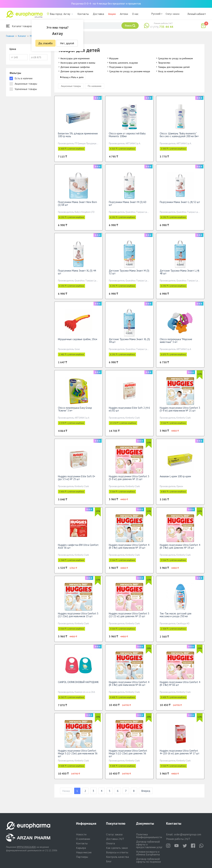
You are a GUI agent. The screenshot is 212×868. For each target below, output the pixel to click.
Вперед (146, 793)
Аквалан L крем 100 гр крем (175, 478)
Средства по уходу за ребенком (175, 58)
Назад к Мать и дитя (73, 79)
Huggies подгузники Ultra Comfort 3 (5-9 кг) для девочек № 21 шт (129, 480)
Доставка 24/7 (115, 839)
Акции (112, 14)
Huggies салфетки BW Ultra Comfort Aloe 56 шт (78, 548)
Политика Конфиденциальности (149, 836)
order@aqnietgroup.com (188, 834)
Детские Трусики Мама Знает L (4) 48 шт (179, 274)
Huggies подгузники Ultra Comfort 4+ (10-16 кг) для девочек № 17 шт (180, 754)
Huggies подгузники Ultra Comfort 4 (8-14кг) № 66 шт (180, 686)
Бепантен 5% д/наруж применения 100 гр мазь (78, 137)
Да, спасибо (45, 43)
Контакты (83, 14)
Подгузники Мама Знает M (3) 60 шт (127, 205)
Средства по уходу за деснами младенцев (132, 71)
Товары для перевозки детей (174, 67)
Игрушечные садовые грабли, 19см (78, 341)
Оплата (110, 843)
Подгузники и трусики (121, 67)
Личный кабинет (197, 14)
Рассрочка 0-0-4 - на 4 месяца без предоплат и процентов (106, 3)
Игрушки (114, 58)
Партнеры (82, 857)
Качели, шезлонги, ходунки (124, 63)
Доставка (98, 14)
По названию (95, 88)
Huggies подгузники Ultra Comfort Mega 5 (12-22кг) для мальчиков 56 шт (78, 755)
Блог (109, 861)
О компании (83, 839)
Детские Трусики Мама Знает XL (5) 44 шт (129, 343)
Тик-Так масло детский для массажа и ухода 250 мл (176, 617)
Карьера (81, 848)
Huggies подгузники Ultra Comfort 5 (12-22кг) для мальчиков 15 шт (78, 617)
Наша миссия (84, 852)
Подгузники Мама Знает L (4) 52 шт (180, 204)
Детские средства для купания (77, 71)
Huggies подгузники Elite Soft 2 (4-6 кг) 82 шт (129, 411)
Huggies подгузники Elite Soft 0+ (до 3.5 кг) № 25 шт (77, 480)
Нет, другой (67, 43)
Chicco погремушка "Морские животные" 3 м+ (176, 343)
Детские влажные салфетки (75, 67)
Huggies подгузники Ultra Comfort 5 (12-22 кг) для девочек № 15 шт (129, 617)
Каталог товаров (19, 26)
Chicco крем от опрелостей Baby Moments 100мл (127, 137)
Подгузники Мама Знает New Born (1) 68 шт (77, 205)
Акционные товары (71, 88)
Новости (81, 834)
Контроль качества (117, 857)
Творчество (164, 63)
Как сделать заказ (117, 848)
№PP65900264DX (26, 847)
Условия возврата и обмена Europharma (148, 853)
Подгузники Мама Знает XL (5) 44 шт (77, 274)
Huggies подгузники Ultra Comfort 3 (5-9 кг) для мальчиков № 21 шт (180, 411)
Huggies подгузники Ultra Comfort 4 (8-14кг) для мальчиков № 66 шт (129, 686)
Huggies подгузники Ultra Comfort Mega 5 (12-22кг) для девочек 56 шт (128, 755)
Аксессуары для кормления (75, 58)
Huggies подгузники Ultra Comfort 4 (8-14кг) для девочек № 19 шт (180, 548)
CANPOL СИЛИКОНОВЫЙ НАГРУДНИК (78, 684)
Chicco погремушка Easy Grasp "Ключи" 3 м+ (75, 411)
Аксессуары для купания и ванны (78, 63)
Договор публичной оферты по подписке (149, 860)
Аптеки (124, 14)
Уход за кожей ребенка (171, 71)
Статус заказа (172, 14)
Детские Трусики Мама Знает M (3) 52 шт (129, 274)
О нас (135, 14)
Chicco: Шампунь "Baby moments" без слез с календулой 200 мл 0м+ (179, 137)
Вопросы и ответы (117, 852)
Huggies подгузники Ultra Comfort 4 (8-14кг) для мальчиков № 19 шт (129, 548)
